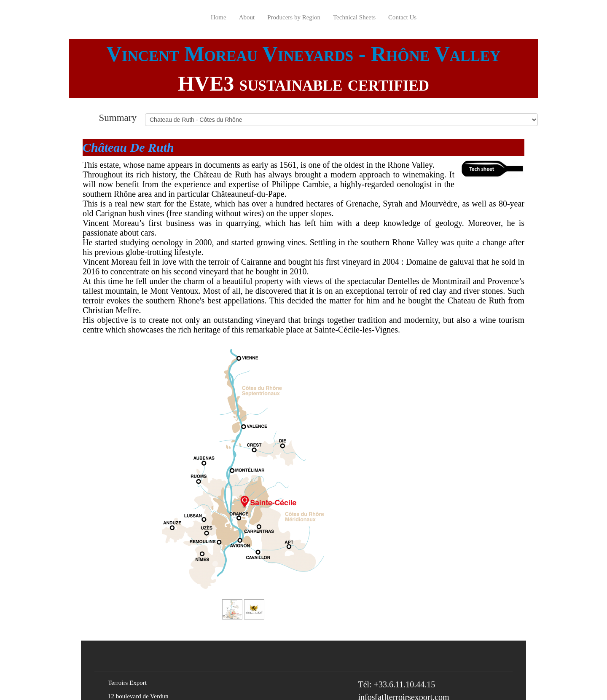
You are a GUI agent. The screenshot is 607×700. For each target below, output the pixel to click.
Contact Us (402, 17)
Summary (118, 117)
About (247, 17)
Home (219, 17)
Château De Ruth (128, 147)
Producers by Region (294, 17)
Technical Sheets (354, 17)
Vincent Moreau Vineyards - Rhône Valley (304, 54)
